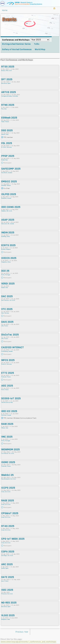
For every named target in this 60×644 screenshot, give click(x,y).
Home (5, 10)
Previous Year (22, 632)
